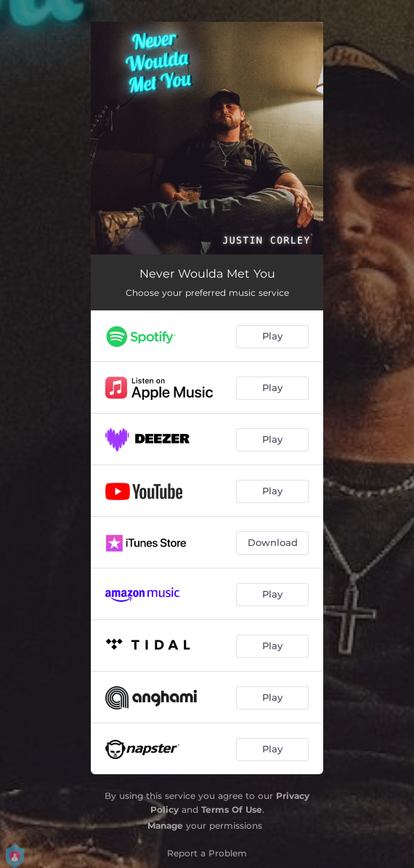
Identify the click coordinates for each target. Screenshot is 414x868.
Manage (165, 825)
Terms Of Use (232, 809)
